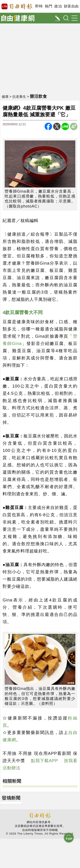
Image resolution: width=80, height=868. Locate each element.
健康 (5, 97)
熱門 (49, 6)
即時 (39, 6)
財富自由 (71, 6)
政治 (58, 6)
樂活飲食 (38, 96)
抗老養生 (19, 97)
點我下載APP (44, 761)
